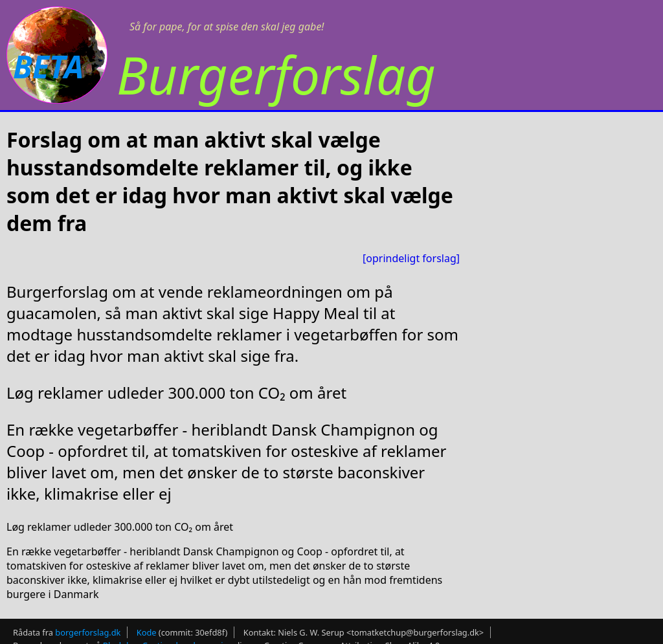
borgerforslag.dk (88, 632)
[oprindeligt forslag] (411, 258)
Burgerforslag (276, 74)
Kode (147, 632)
